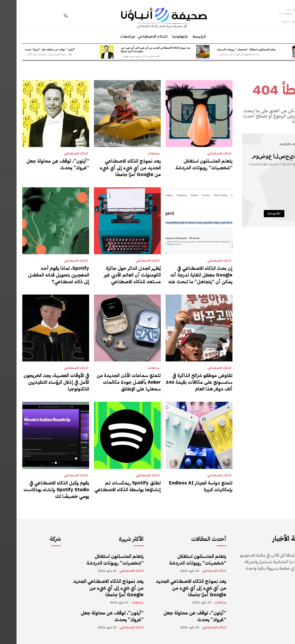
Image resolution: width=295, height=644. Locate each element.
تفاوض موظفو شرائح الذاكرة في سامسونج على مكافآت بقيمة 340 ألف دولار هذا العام (182, 382)
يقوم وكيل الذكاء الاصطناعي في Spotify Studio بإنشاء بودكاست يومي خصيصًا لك (40, 490)
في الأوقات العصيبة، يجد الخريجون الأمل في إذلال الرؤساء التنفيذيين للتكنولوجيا (40, 382)
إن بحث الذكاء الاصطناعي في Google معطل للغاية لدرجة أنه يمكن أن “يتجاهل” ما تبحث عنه (184, 275)
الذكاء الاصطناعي (203, 154)
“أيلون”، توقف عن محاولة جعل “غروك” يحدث (33, 49)
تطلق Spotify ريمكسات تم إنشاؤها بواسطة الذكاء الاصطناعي (111, 486)
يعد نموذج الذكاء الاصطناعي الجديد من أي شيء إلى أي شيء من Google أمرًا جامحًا (139, 49)
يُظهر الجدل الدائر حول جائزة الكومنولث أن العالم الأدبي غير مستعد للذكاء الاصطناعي (116, 275)
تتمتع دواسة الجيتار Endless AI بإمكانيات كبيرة (184, 486)
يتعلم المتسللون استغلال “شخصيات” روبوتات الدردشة (230, 49)
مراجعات (137, 154)
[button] (49, 16)
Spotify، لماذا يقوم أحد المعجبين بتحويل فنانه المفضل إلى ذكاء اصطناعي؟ (42, 275)
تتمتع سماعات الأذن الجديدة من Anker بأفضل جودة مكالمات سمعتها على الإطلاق (112, 382)
